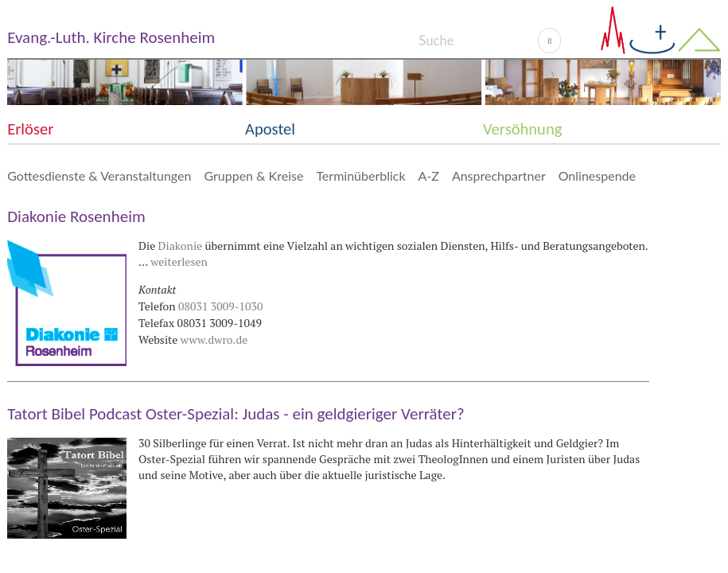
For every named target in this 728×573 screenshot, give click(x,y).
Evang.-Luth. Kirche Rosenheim (111, 37)
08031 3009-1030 (220, 306)
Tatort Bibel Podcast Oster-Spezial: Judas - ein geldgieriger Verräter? (236, 414)
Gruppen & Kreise (253, 175)
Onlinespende (597, 175)
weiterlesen (179, 261)
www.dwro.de (214, 339)
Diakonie (181, 246)
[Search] (478, 41)
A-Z (429, 175)
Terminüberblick (360, 175)
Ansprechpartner (499, 175)
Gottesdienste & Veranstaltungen (99, 175)
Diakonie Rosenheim (76, 216)
